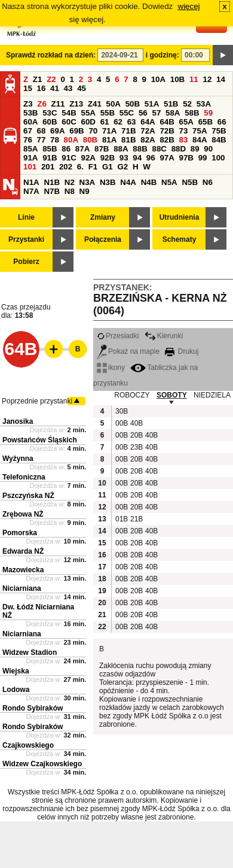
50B (133, 104)
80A (71, 140)
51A (152, 104)
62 (118, 122)
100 (218, 158)
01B (121, 519)
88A (121, 149)
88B (140, 149)
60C (69, 122)
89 (195, 149)
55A (88, 113)
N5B (190, 182)
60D (88, 122)
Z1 (38, 79)
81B (128, 140)
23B (136, 447)
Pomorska (20, 533)
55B (108, 113)
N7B (52, 191)
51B (171, 104)
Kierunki (164, 336)
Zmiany (103, 217)
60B (50, 122)
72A (148, 131)
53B (30, 113)
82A (148, 140)
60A (30, 122)
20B (136, 435)
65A (186, 122)
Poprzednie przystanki (37, 401)
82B (167, 140)
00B (121, 423)
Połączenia (103, 239)
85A (30, 149)
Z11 (58, 104)
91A (30, 158)
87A (82, 149)
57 (156, 113)
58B (192, 113)
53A (204, 104)
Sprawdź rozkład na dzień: (51, 55)
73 (184, 131)
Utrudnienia (180, 217)
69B (76, 131)
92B (108, 158)
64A (148, 122)
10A (158, 79)
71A (109, 131)
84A (200, 140)
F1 (93, 167)
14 (221, 79)
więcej (189, 6)
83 (184, 140)
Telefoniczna (24, 477)
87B (102, 149)
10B (177, 79)
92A (88, 158)
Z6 (42, 104)
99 (203, 158)
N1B (52, 182)
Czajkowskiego (28, 745)
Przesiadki (118, 336)
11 (194, 79)
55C (127, 113)
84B (219, 140)
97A (167, 158)
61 (105, 122)
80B (90, 140)
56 (143, 113)
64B (167, 122)
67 (28, 131)
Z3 (28, 104)
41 (55, 88)
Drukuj (182, 351)
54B (69, 113)
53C (50, 113)
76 (28, 140)
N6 (208, 182)
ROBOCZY (132, 395)
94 (137, 158)
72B (167, 131)
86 (66, 149)
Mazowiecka (23, 570)
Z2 (51, 79)
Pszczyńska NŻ (28, 496)
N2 (70, 182)
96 (151, 158)
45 (82, 88)
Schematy (180, 239)
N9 (85, 191)
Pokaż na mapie (128, 351)
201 (48, 167)
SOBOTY (172, 395)
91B (50, 158)
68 (42, 131)
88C (159, 149)
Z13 (76, 104)
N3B (108, 182)
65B (206, 122)
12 (207, 79)
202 (66, 167)
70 (93, 131)
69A (57, 131)
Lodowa (16, 690)
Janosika (18, 421)
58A (173, 113)
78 (55, 140)
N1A (31, 182)
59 (208, 113)
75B (219, 131)
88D (179, 149)
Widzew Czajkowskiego (42, 764)
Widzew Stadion (30, 652)
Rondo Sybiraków (33, 708)
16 (42, 88)
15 (28, 88)
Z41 (95, 104)
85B (50, 149)
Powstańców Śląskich (40, 440)
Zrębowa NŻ (23, 514)
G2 (122, 167)
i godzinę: (163, 55)
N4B (149, 182)
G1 (108, 167)
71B (128, 131)
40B (136, 423)
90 (208, 149)
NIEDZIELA (212, 395)
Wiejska (16, 671)
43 (68, 88)
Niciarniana (22, 588)
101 (30, 167)
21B (136, 519)
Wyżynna (18, 459)
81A (109, 140)
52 (187, 104)
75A (200, 131)
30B (121, 411)
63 (132, 122)
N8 (70, 191)
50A (114, 104)
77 (42, 140)
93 (124, 158)
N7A (31, 191)
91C (69, 158)
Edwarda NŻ (23, 551)
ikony (111, 368)
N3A (88, 182)
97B (186, 158)
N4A (128, 182)
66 (222, 122)
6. (80, 167)
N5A (169, 182)
